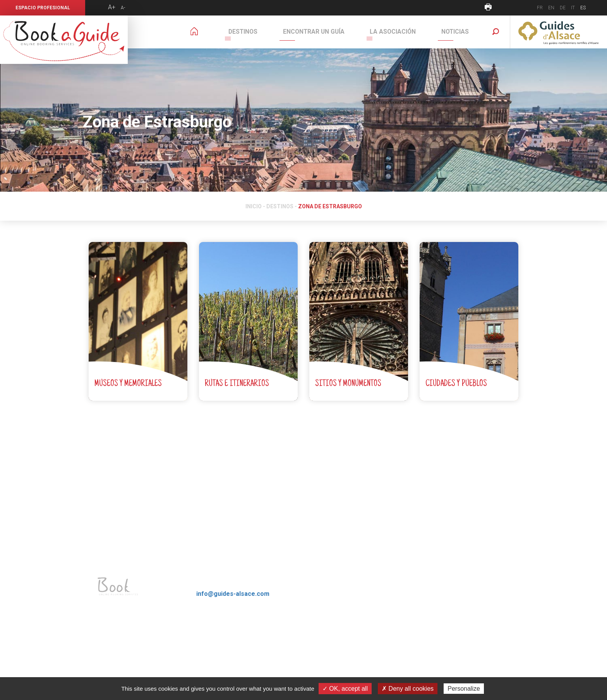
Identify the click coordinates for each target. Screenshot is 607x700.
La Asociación (403, 32)
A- (123, 8)
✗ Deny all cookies (408, 689)
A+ (112, 7)
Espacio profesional (43, 8)
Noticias (458, 32)
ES (583, 8)
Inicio (254, 206)
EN (551, 8)
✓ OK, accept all (345, 689)
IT (573, 8)
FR (540, 8)
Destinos (267, 32)
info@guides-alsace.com (233, 594)
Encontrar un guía (330, 32)
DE (563, 8)
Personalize (464, 689)
